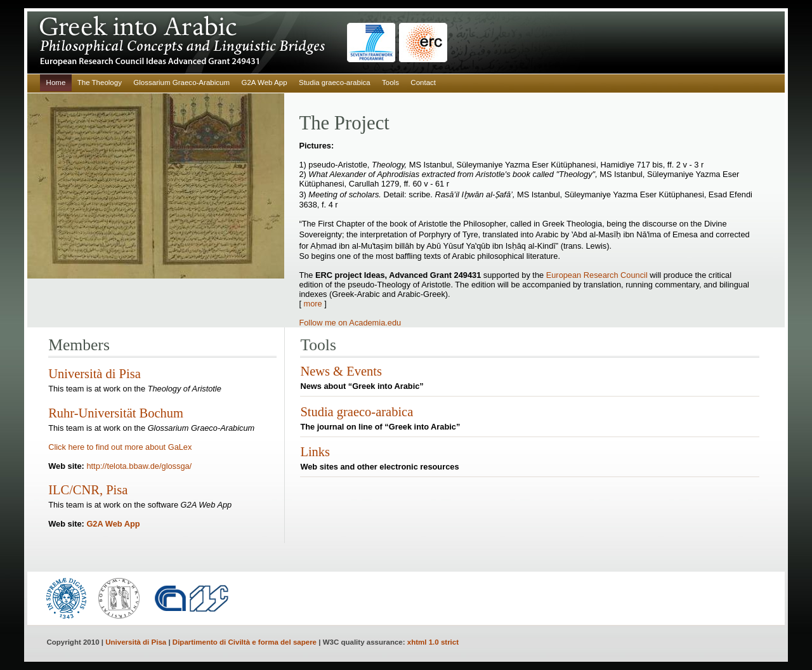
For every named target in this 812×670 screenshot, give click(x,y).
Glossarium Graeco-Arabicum (181, 82)
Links (315, 452)
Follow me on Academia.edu (350, 323)
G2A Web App (264, 82)
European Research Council (598, 275)
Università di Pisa (95, 374)
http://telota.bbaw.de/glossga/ (139, 466)
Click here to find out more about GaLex (120, 447)
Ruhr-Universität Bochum (116, 413)
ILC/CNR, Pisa (88, 490)
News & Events (341, 371)
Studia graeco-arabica (335, 82)
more (314, 304)
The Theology (100, 82)
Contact (423, 82)
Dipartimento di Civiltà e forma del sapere (245, 642)
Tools (390, 82)
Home (56, 82)
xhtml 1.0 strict (433, 642)
